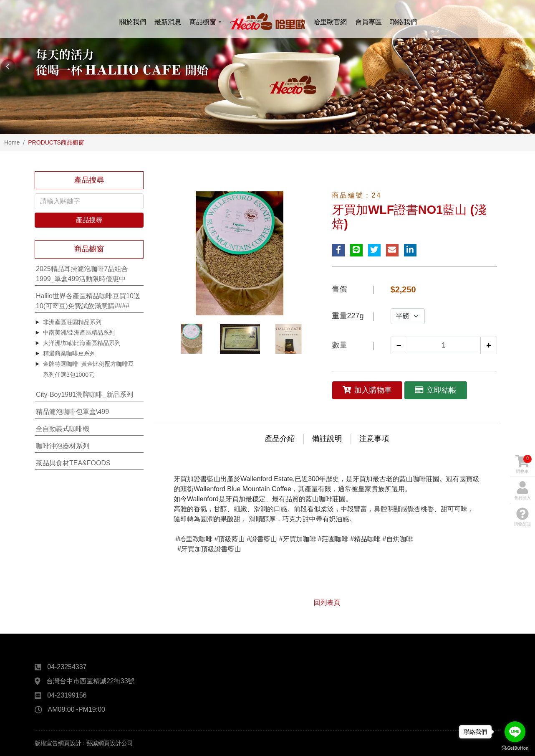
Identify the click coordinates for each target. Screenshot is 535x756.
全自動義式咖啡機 (63, 429)
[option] (267, 67)
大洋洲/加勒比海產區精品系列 (82, 343)
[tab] (89, 274)
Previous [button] (8, 67)
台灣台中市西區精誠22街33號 (91, 681)
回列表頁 (327, 603)
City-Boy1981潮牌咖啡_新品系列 (85, 394)
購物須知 (522, 517)
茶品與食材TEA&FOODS (73, 463)
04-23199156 (67, 695)
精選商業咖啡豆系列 (69, 353)
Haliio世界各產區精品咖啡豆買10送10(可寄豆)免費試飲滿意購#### (88, 301)
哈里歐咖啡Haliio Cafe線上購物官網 (267, 22)
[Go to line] (515, 732)
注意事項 (374, 439)
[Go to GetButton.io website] (515, 748)
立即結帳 (436, 390)
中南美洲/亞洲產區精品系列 (79, 332)
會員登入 (522, 491)
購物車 (524, 464)
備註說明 (327, 439)
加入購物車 (367, 390)
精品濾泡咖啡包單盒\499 (72, 412)
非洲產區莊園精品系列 (72, 322)
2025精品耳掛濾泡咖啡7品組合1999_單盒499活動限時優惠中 (82, 274)
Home (12, 142)
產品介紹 (280, 439)
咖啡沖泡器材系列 (63, 446)
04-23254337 (67, 667)
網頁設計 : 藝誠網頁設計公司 (96, 743)
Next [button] (527, 67)
